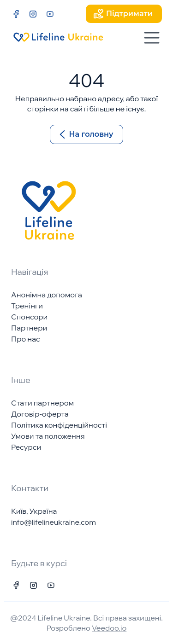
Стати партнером (42, 403)
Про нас (26, 339)
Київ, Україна (34, 511)
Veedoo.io (109, 628)
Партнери (29, 328)
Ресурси (26, 447)
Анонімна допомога (47, 295)
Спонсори (29, 317)
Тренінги (27, 306)
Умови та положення (48, 436)
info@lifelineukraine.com (54, 522)
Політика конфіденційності (59, 425)
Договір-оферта (40, 414)
